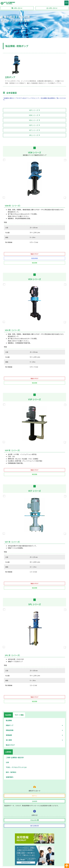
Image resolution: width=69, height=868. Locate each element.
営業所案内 (10, 777)
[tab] (8, 715)
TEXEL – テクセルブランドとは (16, 767)
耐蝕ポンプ (34, 725)
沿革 (7, 762)
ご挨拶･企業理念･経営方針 (15, 757)
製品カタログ (10, 745)
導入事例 (34, 740)
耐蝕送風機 (34, 730)
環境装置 (34, 735)
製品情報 (9, 720)
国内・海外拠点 (11, 772)
